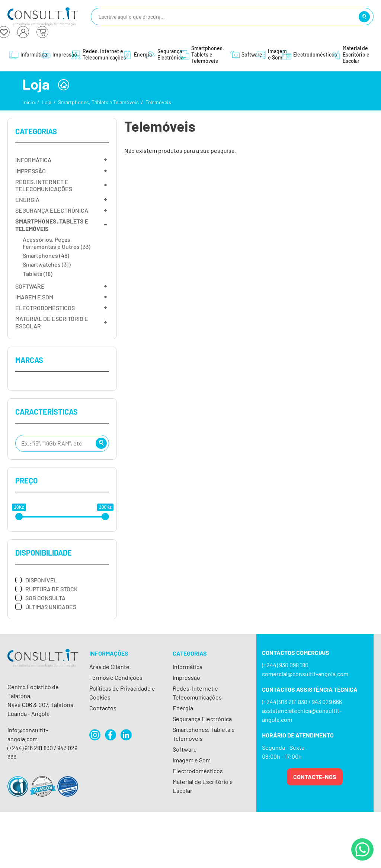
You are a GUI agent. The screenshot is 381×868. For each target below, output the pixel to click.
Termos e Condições (116, 677)
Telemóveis (158, 102)
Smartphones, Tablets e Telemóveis (98, 102)
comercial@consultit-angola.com (305, 674)
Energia (183, 708)
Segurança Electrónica (202, 719)
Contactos (103, 708)
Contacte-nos (315, 777)
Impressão (186, 677)
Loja (47, 102)
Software (185, 749)
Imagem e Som (192, 760)
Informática (188, 667)
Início (29, 102)
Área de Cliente (109, 667)
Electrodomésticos (198, 771)
